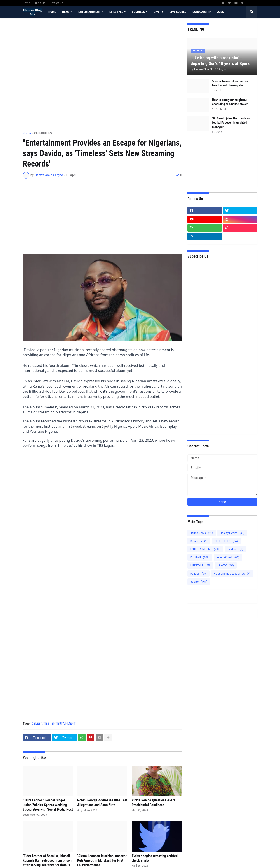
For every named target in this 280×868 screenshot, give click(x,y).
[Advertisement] (102, 108)
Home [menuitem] (52, 12)
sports (199, 582)
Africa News (202, 533)
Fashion (235, 549)
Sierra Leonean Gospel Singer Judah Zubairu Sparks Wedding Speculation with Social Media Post (48, 805)
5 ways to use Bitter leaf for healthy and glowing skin (230, 83)
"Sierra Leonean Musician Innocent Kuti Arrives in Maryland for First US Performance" (102, 860)
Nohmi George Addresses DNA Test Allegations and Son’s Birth (102, 803)
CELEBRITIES (43, 133)
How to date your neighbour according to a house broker (230, 102)
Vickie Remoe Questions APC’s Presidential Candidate (153, 803)
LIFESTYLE (200, 565)
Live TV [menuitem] (159, 12)
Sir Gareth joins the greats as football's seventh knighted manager (231, 123)
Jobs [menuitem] (221, 12)
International (228, 557)
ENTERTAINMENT (64, 724)
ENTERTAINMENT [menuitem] (89, 12)
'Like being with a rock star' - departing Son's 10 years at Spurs (220, 61)
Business (199, 541)
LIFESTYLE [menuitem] (116, 12)
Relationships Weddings (232, 574)
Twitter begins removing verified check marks (155, 858)
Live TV (226, 565)
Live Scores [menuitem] (178, 12)
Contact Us (56, 3)
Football (200, 557)
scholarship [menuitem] (202, 12)
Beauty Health (232, 533)
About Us (40, 3)
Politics (199, 574)
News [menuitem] (66, 12)
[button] (252, 12)
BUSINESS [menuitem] (138, 12)
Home (26, 3)
